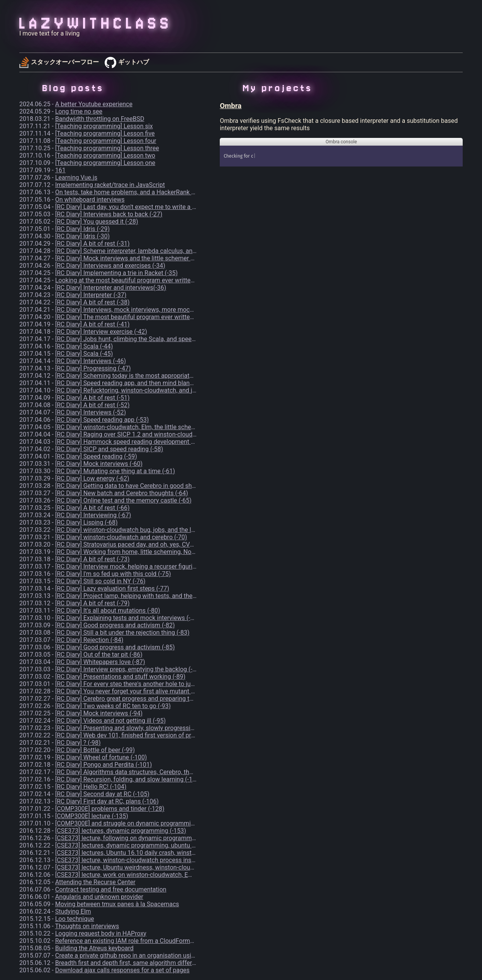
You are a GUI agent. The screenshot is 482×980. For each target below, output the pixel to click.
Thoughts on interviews (87, 926)
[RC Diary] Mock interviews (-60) (99, 464)
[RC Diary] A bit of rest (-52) (92, 405)
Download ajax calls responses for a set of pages (122, 970)
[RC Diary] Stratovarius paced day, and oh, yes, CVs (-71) (131, 544)
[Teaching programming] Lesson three (107, 148)
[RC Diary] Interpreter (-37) (91, 295)
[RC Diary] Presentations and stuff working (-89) (120, 677)
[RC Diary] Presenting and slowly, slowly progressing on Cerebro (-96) (149, 728)
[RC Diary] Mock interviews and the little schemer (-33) (129, 258)
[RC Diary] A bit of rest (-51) (92, 398)
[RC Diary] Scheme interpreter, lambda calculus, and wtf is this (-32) (147, 251)
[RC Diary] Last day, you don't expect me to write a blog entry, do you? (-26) (156, 207)
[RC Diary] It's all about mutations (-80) (108, 611)
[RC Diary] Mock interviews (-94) (99, 713)
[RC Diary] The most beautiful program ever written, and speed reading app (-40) (164, 317)
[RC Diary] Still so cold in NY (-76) (100, 581)
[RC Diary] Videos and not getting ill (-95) (110, 721)
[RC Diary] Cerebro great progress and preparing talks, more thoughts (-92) (157, 699)
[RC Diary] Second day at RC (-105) (102, 794)
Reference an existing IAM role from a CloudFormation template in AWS (153, 941)
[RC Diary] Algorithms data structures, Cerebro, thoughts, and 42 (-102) (151, 772)
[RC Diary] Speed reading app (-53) (102, 420)
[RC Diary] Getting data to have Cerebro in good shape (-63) (136, 486)
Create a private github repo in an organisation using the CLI (137, 955)
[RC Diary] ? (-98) (78, 743)
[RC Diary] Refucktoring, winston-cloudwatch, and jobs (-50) (136, 390)
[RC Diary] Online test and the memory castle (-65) (123, 500)
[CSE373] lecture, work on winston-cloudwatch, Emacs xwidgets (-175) (151, 875)
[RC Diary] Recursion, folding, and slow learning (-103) (128, 779)
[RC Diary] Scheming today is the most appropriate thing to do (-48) (147, 376)
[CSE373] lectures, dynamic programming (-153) (121, 831)
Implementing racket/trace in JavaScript (110, 185)
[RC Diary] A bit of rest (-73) (92, 559)
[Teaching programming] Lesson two (105, 155)
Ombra (231, 106)
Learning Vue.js (76, 177)
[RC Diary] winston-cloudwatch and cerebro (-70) (121, 537)
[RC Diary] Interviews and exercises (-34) (110, 266)
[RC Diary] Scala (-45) (84, 354)
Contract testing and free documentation (111, 889)
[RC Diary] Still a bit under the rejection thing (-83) (122, 633)
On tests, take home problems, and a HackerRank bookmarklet (141, 192)
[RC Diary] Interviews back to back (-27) (109, 214)
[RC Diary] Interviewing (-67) (93, 515)
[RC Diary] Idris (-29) (82, 229)
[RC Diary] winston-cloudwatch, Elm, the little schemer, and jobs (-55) (149, 427)
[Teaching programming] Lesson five (105, 133)
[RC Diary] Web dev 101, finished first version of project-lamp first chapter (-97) (162, 735)
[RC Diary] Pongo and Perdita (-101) (104, 765)
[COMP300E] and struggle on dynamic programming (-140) (135, 823)
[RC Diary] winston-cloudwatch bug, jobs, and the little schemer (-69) (148, 530)
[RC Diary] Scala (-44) (84, 346)
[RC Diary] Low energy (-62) (92, 478)
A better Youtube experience (94, 104)
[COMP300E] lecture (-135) (92, 816)
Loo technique (75, 919)
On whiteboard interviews (90, 200)
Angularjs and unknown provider (99, 897)
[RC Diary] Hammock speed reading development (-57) (130, 442)
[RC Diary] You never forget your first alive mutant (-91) (130, 691)
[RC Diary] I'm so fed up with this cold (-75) (113, 574)
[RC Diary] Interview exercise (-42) (101, 332)
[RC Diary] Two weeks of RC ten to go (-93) (113, 706)
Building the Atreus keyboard (94, 948)
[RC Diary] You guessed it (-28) (97, 222)
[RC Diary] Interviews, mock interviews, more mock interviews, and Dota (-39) (160, 310)
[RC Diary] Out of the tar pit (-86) (99, 655)
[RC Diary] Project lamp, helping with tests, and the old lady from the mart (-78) (162, 596)
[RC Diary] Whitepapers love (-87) (100, 662)
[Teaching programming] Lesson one (105, 163)
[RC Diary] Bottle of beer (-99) (95, 750)
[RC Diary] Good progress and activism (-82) (115, 625)
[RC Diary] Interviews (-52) (91, 412)
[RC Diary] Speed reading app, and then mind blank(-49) (131, 383)
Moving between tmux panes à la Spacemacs (117, 904)
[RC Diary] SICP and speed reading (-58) (109, 449)
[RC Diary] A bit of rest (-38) (92, 302)
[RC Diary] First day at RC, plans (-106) (107, 801)
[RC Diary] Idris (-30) (82, 236)
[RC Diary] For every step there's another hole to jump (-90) (135, 684)
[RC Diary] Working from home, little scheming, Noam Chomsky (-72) (149, 552)
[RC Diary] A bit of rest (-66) (92, 508)
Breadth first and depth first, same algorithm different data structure (148, 963)
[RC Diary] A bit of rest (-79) (92, 603)
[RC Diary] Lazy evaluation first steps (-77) (112, 589)
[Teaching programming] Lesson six (104, 126)
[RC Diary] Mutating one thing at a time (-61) (115, 471)
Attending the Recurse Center (95, 882)
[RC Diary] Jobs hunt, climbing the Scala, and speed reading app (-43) (149, 339)
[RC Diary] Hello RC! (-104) (91, 787)
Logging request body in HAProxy (101, 933)
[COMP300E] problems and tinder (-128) (110, 809)
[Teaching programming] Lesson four (106, 141)
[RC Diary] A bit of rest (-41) (92, 324)
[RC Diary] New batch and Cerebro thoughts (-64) (122, 493)
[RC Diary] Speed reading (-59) (96, 456)
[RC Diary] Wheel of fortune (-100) (101, 757)
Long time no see (79, 111)
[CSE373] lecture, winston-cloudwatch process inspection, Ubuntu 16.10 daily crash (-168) (178, 860)
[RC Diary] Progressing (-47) (93, 368)
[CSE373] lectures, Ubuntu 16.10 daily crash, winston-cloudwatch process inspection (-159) (179, 853)
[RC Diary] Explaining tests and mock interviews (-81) (127, 618)
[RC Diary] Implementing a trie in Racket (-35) (116, 273)
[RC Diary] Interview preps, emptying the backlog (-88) (128, 669)
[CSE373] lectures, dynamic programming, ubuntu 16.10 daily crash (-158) (156, 845)
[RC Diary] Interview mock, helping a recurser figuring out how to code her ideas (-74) (171, 566)
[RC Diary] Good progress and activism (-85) (115, 647)
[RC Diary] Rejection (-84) (89, 640)
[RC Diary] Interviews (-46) (91, 361)
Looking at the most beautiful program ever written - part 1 (135, 280)
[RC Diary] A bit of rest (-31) (92, 244)
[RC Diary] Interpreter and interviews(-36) (111, 288)
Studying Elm (73, 911)
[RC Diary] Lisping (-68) (87, 522)
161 (60, 170)
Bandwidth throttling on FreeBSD (100, 119)
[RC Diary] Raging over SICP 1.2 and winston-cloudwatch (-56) (139, 434)
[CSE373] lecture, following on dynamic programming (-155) (137, 838)
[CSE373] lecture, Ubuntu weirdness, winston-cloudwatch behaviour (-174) (156, 867)
